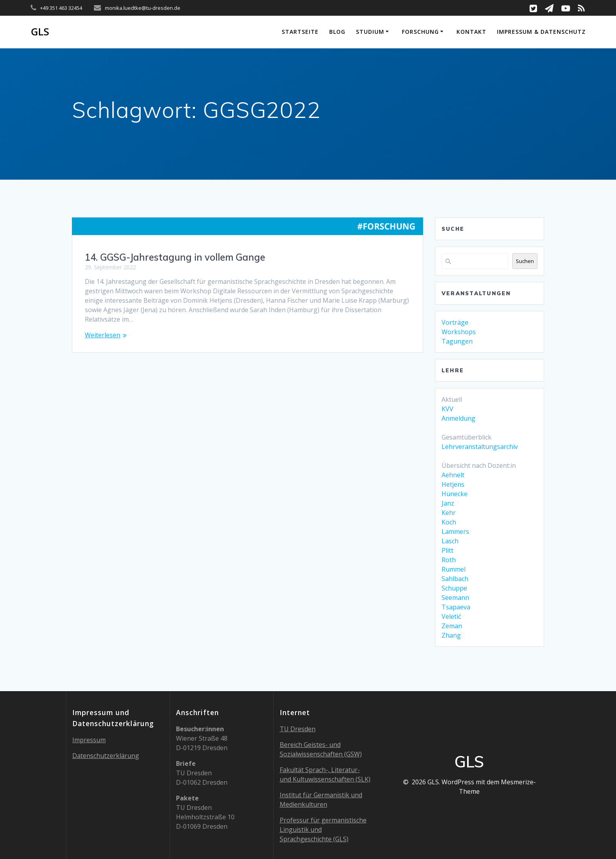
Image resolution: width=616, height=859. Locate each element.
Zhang (451, 635)
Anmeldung (458, 418)
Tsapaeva (456, 607)
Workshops (459, 332)
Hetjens (453, 484)
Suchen (525, 261)
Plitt (447, 550)
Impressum (89, 740)
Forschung (420, 32)
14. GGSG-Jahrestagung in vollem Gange (175, 257)
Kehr (449, 513)
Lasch (450, 541)
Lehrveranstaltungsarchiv (480, 447)
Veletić (451, 616)
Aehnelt (453, 475)
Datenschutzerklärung (106, 756)
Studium (370, 32)
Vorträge (455, 322)
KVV (447, 409)
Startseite (300, 32)
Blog (337, 32)
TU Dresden (298, 729)
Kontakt (471, 32)
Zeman (452, 626)
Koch (449, 522)
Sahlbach (455, 579)
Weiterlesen (103, 335)
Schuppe (454, 588)
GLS (40, 32)
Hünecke (455, 494)
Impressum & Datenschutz (541, 32)
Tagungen (457, 341)
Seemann (455, 598)
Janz (448, 503)
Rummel (454, 569)
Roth (449, 560)
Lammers (455, 532)
